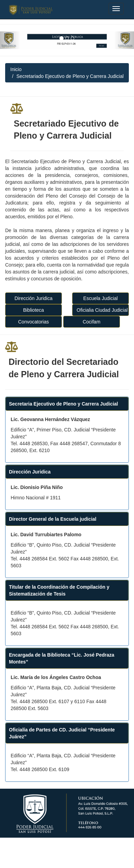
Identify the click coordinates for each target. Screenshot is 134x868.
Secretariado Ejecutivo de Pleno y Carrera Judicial (66, 130)
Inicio (16, 69)
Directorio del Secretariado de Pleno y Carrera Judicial (64, 368)
